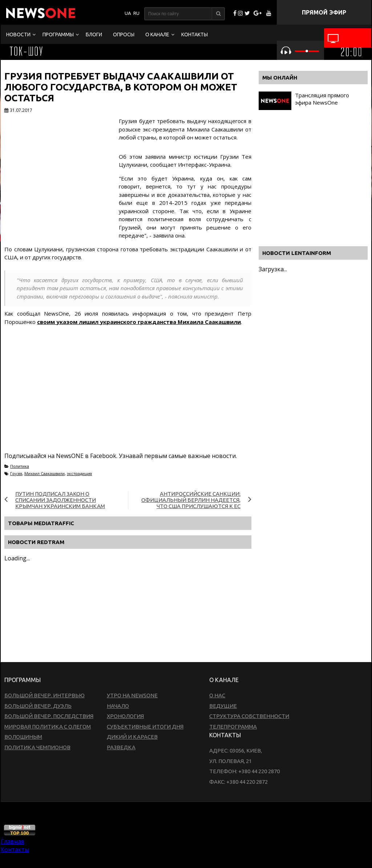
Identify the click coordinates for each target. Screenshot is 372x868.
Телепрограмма (233, 727)
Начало (118, 706)
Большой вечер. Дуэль (38, 706)
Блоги (94, 35)
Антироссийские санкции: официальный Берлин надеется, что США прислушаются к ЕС (191, 500)
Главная (12, 841)
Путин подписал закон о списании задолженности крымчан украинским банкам (60, 500)
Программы (58, 35)
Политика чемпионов (37, 747)
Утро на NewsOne (132, 695)
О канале (157, 35)
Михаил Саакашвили (45, 473)
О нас (217, 695)
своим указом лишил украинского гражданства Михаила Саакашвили (139, 322)
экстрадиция (79, 473)
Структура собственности (249, 716)
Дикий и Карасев (132, 737)
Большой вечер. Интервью (45, 695)
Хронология (125, 716)
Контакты (195, 35)
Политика (20, 466)
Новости (18, 35)
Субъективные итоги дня (145, 727)
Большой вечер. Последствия (49, 716)
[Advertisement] (137, 397)
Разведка (121, 747)
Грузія (16, 473)
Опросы (124, 35)
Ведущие (223, 706)
